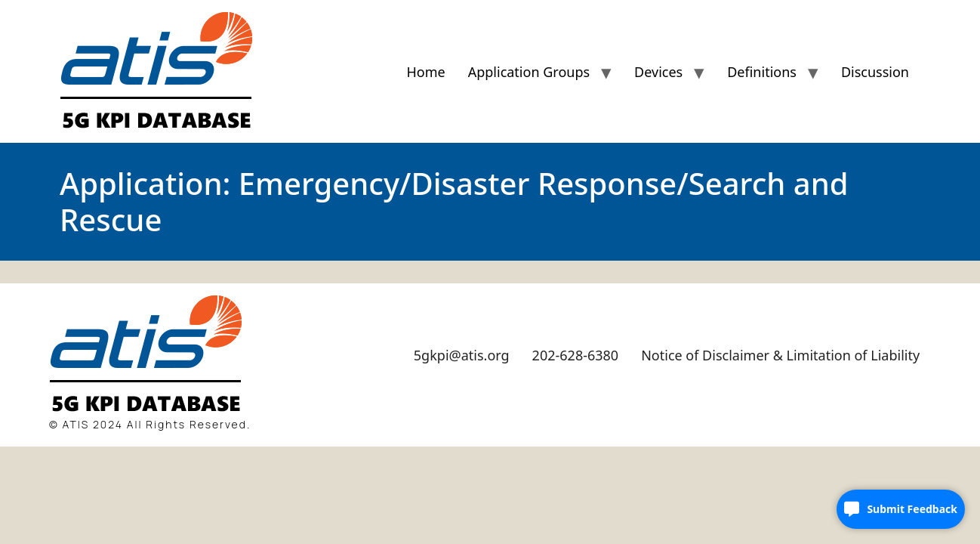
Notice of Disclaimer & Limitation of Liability (780, 355)
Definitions (762, 72)
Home (425, 72)
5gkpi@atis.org (462, 355)
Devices (658, 72)
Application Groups (529, 72)
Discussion (875, 72)
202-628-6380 (576, 355)
